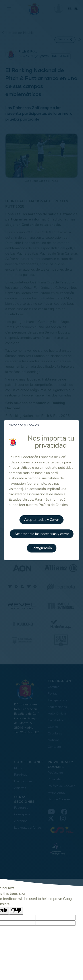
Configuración (42, 548)
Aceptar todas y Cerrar (41, 520)
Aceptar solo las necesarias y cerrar (42, 534)
